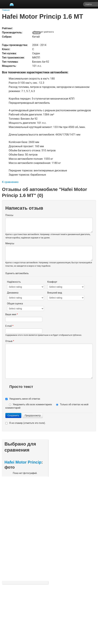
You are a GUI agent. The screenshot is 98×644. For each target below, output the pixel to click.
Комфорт (52, 282)
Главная (6, 10)
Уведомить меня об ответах (25, 399)
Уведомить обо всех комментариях (33, 404)
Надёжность (14, 282)
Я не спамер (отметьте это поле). (27, 423)
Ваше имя (12, 314)
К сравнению (10, 182)
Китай (36, 33)
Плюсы (9, 215)
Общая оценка (15, 304)
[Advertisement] (30, 528)
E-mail (9, 326)
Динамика (13, 293)
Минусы (10, 243)
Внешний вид (55, 293)
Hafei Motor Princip (23, 462)
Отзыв (10, 341)
